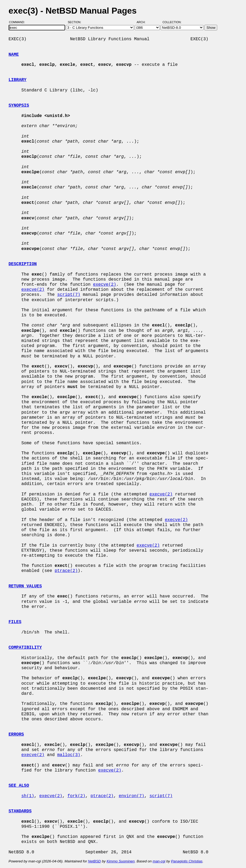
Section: (76, 22)
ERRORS (16, 734)
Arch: (143, 22)
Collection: (172, 22)
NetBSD (94, 861)
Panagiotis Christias (187, 861)
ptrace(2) (66, 571)
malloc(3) (69, 755)
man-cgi (159, 861)
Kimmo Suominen (120, 861)
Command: (19, 22)
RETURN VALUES (25, 586)
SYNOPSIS (19, 106)
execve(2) (105, 285)
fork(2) (76, 796)
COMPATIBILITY (25, 648)
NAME (14, 55)
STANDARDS (20, 811)
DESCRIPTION (23, 264)
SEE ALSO (19, 786)
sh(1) (28, 796)
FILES (15, 622)
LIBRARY (17, 80)
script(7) (69, 295)
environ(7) (132, 796)
